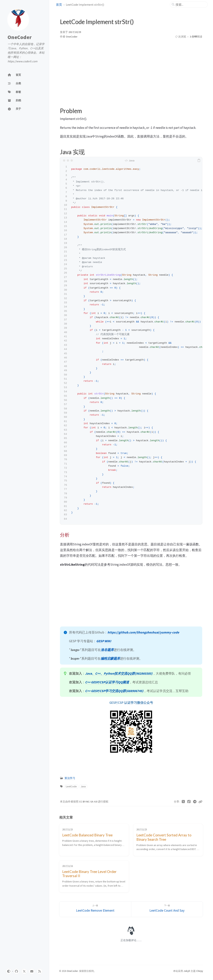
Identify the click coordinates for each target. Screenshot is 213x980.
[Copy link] (200, 802)
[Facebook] (189, 802)
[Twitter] (183, 802)
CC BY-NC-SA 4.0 (88, 802)
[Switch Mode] (9, 971)
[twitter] (24, 971)
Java (83, 786)
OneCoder (20, 37)
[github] (16, 971)
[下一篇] (167, 909)
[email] (32, 971)
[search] (190, 5)
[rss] (40, 971)
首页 (59, 5)
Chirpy (200, 971)
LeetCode (71, 786)
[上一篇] (95, 909)
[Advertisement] (131, 72)
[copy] (199, 160)
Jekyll (187, 971)
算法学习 (70, 778)
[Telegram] (195, 802)
